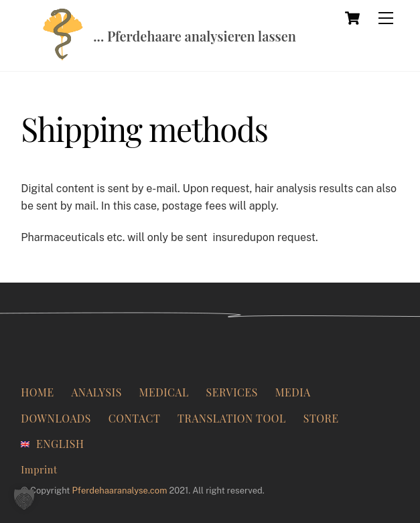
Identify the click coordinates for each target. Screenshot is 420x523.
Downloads (56, 418)
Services (232, 392)
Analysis (96, 392)
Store (321, 418)
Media (293, 392)
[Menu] (386, 18)
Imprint (39, 469)
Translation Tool (232, 418)
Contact (135, 418)
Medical (164, 392)
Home (37, 392)
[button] (24, 499)
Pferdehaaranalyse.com (120, 491)
